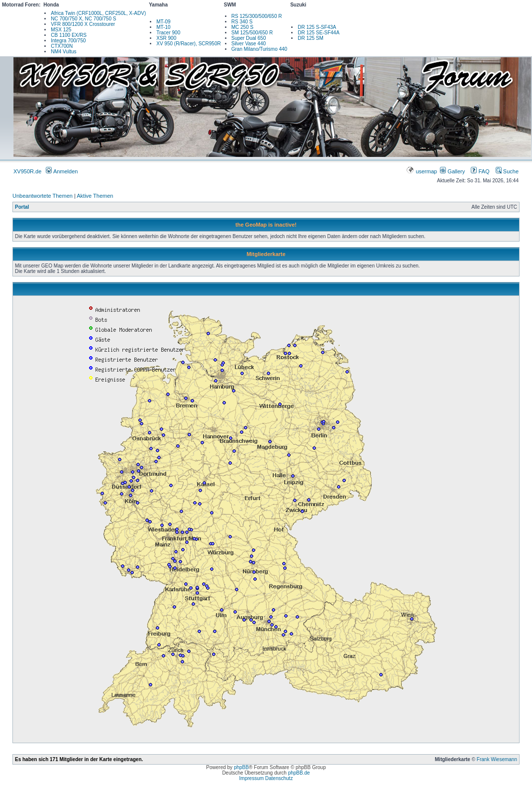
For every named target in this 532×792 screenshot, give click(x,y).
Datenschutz (279, 778)
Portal (22, 207)
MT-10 (163, 27)
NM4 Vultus (63, 52)
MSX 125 (61, 30)
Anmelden (62, 171)
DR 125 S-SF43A (317, 27)
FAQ (480, 171)
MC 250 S (242, 27)
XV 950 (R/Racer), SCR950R (189, 44)
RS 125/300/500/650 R (257, 16)
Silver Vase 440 (249, 44)
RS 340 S (242, 22)
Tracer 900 (168, 33)
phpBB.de (299, 773)
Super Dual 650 (249, 38)
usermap (422, 171)
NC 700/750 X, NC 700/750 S (83, 19)
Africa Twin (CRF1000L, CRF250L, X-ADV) (98, 13)
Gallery (452, 171)
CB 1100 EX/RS (69, 35)
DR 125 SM (311, 38)
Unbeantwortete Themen (43, 196)
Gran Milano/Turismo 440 (259, 49)
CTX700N (62, 46)
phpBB (241, 767)
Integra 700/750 (68, 41)
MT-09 (163, 22)
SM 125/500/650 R (252, 33)
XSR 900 (166, 38)
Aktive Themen (95, 196)
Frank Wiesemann (497, 759)
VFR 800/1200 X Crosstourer (83, 24)
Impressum (252, 778)
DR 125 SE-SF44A (319, 33)
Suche (507, 171)
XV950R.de (27, 171)
